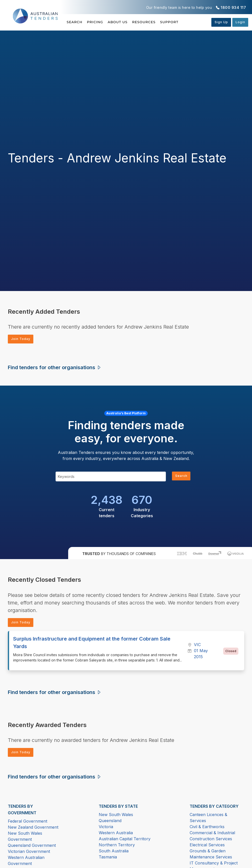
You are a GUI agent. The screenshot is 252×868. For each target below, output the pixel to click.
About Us (129, 22)
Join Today (23, 340)
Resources (161, 22)
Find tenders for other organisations (55, 369)
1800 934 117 (233, 7)
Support (193, 22)
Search (75, 22)
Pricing (101, 22)
